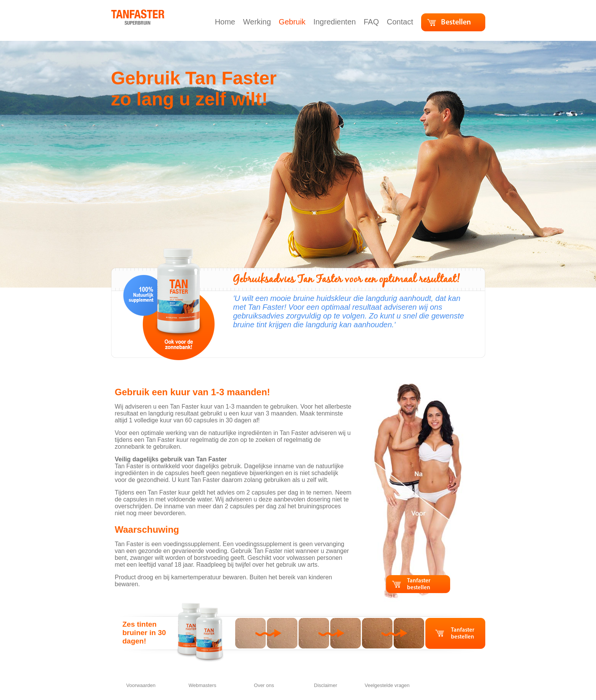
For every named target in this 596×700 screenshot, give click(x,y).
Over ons (264, 685)
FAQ (372, 22)
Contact (401, 22)
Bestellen (456, 23)
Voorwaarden (141, 685)
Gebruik (293, 22)
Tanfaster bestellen (419, 584)
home (119, 13)
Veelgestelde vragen (387, 685)
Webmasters (203, 685)
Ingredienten (336, 22)
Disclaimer (325, 685)
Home (226, 22)
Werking (258, 22)
